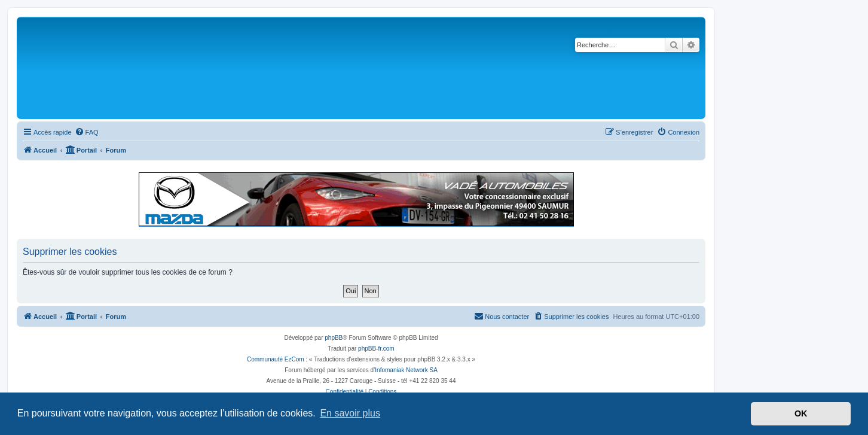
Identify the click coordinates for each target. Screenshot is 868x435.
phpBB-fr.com (376, 349)
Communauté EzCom (276, 359)
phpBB (334, 338)
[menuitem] (87, 132)
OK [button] (801, 413)
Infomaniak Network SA (406, 370)
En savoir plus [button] (350, 413)
